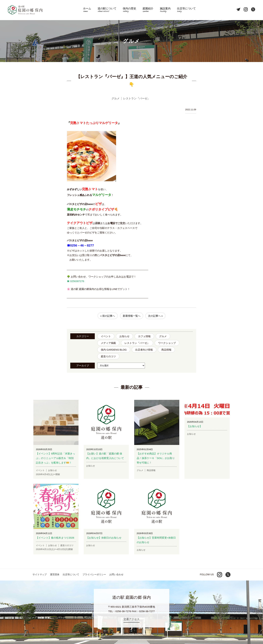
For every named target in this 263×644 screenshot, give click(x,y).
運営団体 (55, 574)
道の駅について (107, 10)
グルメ (163, 336)
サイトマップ (40, 574)
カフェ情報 (144, 336)
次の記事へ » (155, 316)
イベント (106, 336)
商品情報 (166, 350)
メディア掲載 (108, 343)
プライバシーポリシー (94, 574)
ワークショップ (167, 343)
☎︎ (68, 281)
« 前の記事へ (108, 316)
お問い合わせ (116, 574)
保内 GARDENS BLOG (114, 350)
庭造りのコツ (108, 356)
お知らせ (124, 336)
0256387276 (77, 281)
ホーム (87, 10)
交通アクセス (131, 619)
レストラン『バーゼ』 (137, 343)
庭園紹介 (148, 10)
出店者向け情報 (144, 350)
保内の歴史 (129, 10)
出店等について (186, 10)
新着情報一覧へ (132, 316)
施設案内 (165, 10)
